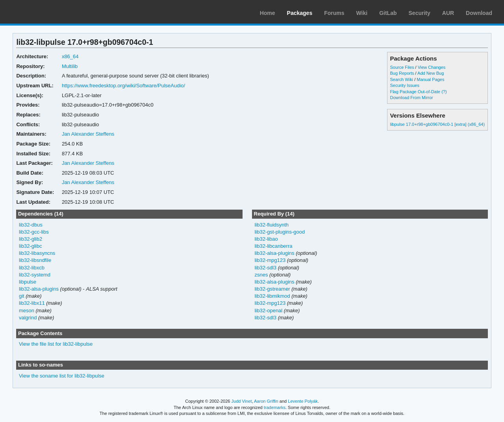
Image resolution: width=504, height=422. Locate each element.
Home (268, 13)
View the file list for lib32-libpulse (56, 344)
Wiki (362, 13)
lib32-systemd (35, 275)
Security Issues (404, 85)
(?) (444, 92)
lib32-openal (268, 311)
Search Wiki (401, 79)
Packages (300, 13)
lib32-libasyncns (37, 253)
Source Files (402, 67)
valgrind (28, 318)
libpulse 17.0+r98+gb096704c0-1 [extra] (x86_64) (437, 124)
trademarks (275, 407)
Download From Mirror (411, 98)
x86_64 (70, 56)
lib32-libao (266, 239)
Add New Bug (431, 73)
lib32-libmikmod (272, 296)
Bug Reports (402, 73)
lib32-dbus (31, 225)
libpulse (28, 282)
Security (420, 13)
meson (27, 311)
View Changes (432, 67)
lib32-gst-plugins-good (280, 232)
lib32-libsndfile (35, 260)
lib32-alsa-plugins (39, 289)
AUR (448, 13)
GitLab (388, 13)
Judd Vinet (242, 401)
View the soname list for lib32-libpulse (62, 376)
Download (479, 13)
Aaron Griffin (266, 401)
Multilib (70, 66)
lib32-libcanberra (273, 246)
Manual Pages (430, 79)
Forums (334, 13)
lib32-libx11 (32, 303)
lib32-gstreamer (272, 289)
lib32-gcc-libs (34, 232)
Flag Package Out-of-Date (415, 92)
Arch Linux (43, 12)
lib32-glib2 (31, 239)
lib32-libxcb (32, 268)
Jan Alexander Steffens (88, 134)
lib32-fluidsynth (271, 225)
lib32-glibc (30, 246)
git (22, 296)
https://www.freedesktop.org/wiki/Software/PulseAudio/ (123, 86)
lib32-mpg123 (270, 260)
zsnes (261, 275)
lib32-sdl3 (265, 268)
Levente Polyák (303, 401)
